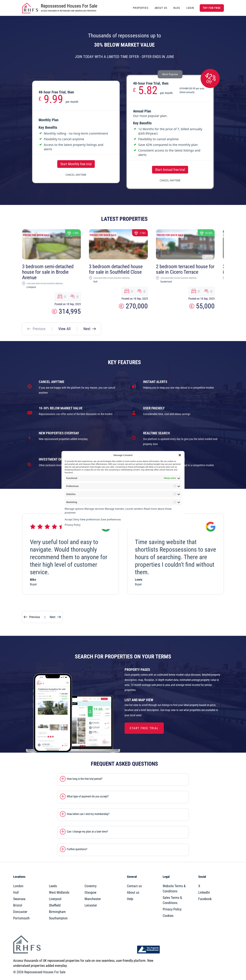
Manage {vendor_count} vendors (124, 509)
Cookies (168, 916)
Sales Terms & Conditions (172, 900)
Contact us (134, 886)
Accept (69, 519)
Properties (141, 8)
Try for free (212, 8)
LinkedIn (204, 892)
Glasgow (90, 892)
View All (64, 329)
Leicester (91, 905)
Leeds (53, 886)
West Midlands (59, 892)
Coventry (91, 886)
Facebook (205, 899)
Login (190, 8)
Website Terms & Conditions (174, 889)
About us (133, 892)
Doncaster (20, 912)
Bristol (18, 905)
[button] (180, 455)
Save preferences (111, 519)
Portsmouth (21, 918)
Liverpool (55, 899)
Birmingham (57, 912)
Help (130, 899)
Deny (76, 519)
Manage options (74, 509)
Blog (177, 8)
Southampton (58, 918)
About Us (161, 8)
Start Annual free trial (170, 170)
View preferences (90, 519)
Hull (16, 892)
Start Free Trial (144, 728)
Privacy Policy (73, 525)
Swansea (19, 899)
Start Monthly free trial (76, 164)
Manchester (93, 899)
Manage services (94, 509)
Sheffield (55, 905)
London (18, 886)
